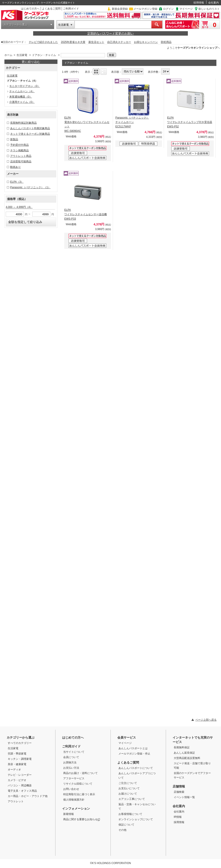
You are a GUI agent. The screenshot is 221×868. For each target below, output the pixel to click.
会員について (71, 757)
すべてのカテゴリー (20, 743)
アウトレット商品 (21, 156)
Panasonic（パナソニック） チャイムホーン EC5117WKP (132, 122)
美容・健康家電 (17, 764)
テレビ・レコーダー (20, 775)
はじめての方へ (30, 9)
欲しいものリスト (209, 9)
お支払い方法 (71, 768)
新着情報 (69, 814)
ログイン (168, 9)
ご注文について (128, 783)
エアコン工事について (132, 799)
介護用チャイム (22, 102)
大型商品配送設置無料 (187, 758)
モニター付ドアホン (25, 86)
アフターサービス (74, 778)
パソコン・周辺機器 (20, 785)
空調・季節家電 (17, 754)
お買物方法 (70, 762)
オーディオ (14, 770)
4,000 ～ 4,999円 (19, 207)
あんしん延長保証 (184, 753)
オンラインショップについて (136, 819)
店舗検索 (179, 792)
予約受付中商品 (19, 145)
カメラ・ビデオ (17, 780)
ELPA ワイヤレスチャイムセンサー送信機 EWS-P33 (86, 214)
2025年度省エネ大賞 (73, 42)
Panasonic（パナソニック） (30, 187)
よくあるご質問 (51, 9)
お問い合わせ (71, 789)
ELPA (17, 182)
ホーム (8, 55)
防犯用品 (166, 42)
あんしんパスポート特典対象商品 (30, 128)
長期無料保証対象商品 (23, 123)
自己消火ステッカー (119, 42)
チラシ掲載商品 (19, 150)
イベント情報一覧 (184, 797)
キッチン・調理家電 (20, 759)
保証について (126, 825)
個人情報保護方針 (74, 800)
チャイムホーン (22, 91)
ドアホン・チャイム (44, 55)
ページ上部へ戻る (206, 720)
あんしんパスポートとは (133, 748)
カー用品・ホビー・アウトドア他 (28, 796)
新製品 (14, 139)
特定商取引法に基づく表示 (79, 794)
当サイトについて (74, 752)
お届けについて (128, 794)
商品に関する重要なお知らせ (82, 819)
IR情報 (178, 817)
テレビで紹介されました (43, 42)
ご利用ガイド (71, 9)
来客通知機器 (21, 97)
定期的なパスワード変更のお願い (110, 33)
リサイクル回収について (78, 784)
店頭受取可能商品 (21, 161)
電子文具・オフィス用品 (22, 791)
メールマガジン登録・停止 (134, 754)
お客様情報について (130, 814)
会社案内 (213, 3)
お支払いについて (129, 788)
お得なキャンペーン (146, 42)
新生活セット (96, 42)
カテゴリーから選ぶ (15, 25)
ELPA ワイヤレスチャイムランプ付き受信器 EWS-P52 (190, 122)
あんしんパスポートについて (136, 768)
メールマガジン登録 (145, 9)
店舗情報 (179, 786)
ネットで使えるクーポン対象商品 (30, 134)
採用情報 (199, 3)
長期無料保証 (182, 747)
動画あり (15, 167)
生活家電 (63, 25)
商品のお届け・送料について (80, 773)
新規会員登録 (120, 9)
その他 (122, 830)
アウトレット (16, 801)
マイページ (186, 9)
